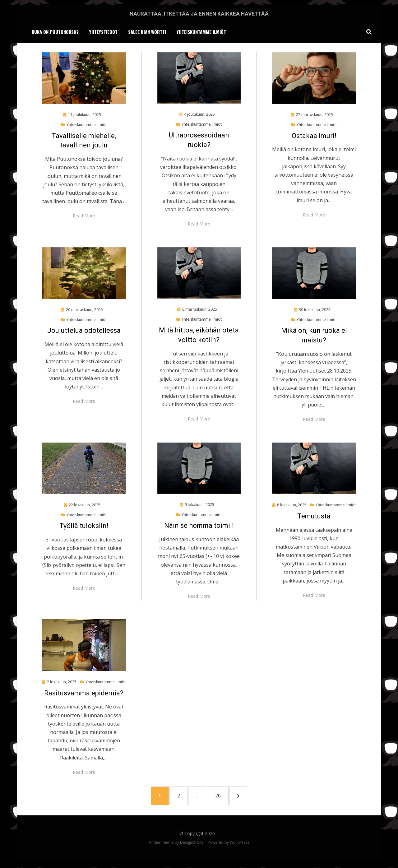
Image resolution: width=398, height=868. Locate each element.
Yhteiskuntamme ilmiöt (201, 32)
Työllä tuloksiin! (84, 527)
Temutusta (314, 517)
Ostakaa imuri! (314, 137)
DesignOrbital (192, 846)
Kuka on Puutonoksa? (55, 32)
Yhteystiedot (103, 32)
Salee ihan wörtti (147, 32)
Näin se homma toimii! (199, 527)
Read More (84, 217)
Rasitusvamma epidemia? (84, 694)
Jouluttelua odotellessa (84, 332)
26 (225, 798)
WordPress (240, 846)
